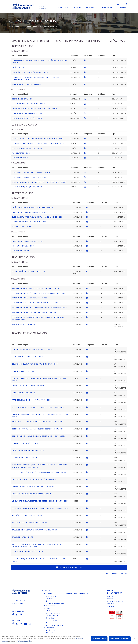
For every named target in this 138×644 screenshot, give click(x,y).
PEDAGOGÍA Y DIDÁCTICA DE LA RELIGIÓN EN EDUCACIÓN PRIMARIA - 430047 (40, 508)
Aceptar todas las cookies (120, 639)
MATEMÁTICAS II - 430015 (21, 226)
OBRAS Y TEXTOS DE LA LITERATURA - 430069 (29, 386)
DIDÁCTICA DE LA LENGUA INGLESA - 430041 (28, 450)
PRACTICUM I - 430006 (20, 158)
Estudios (36, 27)
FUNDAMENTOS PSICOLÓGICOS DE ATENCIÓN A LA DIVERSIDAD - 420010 (39, 143)
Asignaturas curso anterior (117, 573)
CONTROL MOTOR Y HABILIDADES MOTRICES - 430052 (32, 349)
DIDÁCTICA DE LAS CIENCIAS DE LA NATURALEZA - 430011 (33, 207)
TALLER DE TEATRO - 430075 (23, 537)
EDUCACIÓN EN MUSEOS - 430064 (24, 458)
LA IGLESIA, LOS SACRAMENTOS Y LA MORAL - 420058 (32, 494)
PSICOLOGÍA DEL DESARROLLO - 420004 (27, 84)
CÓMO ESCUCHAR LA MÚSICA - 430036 (26, 443)
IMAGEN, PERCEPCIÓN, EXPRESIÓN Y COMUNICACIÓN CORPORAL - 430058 (39, 472)
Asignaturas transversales (69, 567)
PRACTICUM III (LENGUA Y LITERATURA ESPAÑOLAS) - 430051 (34, 312)
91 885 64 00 (51, 620)
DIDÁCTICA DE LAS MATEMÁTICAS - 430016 (28, 241)
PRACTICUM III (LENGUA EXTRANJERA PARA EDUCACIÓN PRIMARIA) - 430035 (40, 307)
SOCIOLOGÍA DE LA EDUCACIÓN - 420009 (27, 118)
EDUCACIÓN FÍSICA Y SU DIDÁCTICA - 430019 (28, 271)
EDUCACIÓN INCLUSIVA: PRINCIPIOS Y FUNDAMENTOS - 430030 (35, 364)
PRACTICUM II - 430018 (20, 251)
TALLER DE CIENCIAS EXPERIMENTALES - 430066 (30, 523)
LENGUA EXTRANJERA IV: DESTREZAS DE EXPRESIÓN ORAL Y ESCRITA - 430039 (40, 501)
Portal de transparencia (115, 601)
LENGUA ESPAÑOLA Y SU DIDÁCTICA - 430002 (29, 104)
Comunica (111, 604)
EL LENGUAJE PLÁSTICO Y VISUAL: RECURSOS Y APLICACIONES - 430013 (38, 217)
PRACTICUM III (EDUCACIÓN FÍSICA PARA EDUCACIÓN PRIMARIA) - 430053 (39, 293)
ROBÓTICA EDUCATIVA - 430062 (24, 393)
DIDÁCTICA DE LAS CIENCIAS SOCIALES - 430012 (29, 212)
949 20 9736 (51, 596)
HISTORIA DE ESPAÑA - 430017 (23, 246)
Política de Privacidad (24, 641)
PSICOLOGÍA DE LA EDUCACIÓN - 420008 (27, 113)
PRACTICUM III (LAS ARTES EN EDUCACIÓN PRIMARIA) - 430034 (35, 303)
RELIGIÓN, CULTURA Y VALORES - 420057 (27, 515)
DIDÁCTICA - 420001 (19, 67)
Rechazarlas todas (99, 639)
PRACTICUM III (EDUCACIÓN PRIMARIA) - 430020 (29, 298)
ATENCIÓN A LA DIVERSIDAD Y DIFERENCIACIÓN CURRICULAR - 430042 (38, 422)
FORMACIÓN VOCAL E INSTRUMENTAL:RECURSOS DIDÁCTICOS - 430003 (38, 139)
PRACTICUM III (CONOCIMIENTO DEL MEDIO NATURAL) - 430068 (35, 288)
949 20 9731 (51, 630)
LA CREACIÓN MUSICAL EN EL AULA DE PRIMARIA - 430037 (33, 487)
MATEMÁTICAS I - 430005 (21, 153)
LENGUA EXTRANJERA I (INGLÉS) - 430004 (27, 148)
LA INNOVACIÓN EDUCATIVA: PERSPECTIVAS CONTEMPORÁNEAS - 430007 (39, 182)
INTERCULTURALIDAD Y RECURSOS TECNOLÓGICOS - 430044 (34, 479)
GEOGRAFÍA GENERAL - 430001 (23, 99)
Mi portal (110, 596)
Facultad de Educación (23, 27)
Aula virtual (111, 606)
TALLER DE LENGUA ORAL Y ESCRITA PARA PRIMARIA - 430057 (35, 530)
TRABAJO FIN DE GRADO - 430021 (24, 324)
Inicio (11, 27)
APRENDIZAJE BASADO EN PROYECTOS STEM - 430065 (32, 400)
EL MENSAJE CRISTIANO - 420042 (24, 371)
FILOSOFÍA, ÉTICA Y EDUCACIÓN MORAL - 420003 (30, 72)
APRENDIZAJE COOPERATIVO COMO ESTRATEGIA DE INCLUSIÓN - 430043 (39, 407)
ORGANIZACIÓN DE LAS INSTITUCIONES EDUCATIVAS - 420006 (35, 109)
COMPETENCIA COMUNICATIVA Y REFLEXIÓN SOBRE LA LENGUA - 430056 (39, 429)
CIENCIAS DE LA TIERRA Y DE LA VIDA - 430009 (29, 177)
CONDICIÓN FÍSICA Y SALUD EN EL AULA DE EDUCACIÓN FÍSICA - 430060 (38, 436)
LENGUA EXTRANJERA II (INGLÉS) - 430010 (27, 187)
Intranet (110, 599)
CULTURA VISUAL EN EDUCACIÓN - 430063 (27, 357)
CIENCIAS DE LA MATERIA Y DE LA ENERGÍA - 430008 (31, 172)
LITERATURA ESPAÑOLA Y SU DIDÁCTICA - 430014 (30, 222)
